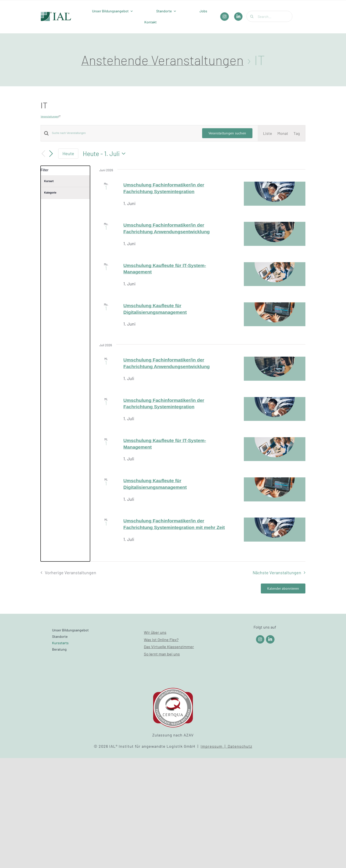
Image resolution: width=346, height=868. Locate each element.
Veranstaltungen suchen (227, 133)
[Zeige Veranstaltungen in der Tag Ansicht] (297, 133)
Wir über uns (155, 632)
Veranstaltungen (50, 116)
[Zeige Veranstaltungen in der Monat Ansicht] (283, 133)
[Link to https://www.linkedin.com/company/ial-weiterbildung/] (270, 639)
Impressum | (214, 746)
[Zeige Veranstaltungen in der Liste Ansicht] (268, 133)
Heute (68, 153)
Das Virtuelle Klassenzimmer (169, 647)
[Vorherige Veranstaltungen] (43, 154)
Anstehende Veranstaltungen (162, 60)
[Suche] (252, 16)
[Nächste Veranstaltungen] (51, 154)
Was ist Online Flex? (161, 640)
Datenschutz (240, 746)
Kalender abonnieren (283, 588)
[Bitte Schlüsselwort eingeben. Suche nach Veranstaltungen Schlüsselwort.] (124, 133)
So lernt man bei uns (162, 654)
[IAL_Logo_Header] (56, 14)
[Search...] (269, 16)
